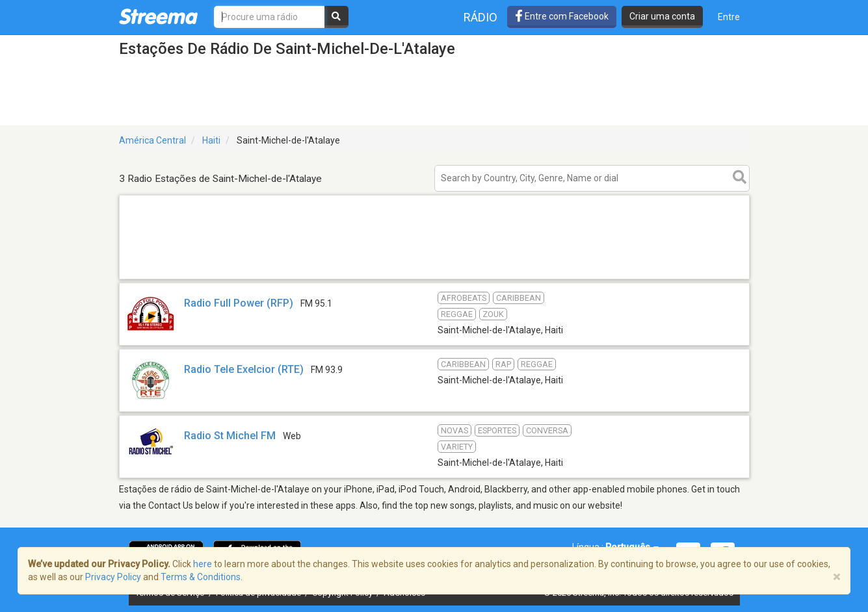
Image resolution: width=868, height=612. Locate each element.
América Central (152, 140)
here (203, 564)
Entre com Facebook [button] (562, 16)
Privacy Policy (113, 577)
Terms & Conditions (201, 577)
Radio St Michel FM (230, 436)
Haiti (211, 140)
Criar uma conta (662, 16)
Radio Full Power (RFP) (239, 303)
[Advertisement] (434, 278)
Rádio (480, 17)
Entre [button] (729, 17)
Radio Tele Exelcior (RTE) (244, 369)
